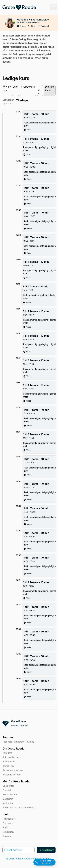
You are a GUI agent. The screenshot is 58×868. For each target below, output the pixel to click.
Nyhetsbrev (8, 832)
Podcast (7, 790)
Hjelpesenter (9, 819)
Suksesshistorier (11, 757)
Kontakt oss (8, 766)
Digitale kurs (49, 89)
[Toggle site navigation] (54, 7)
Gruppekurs (28, 87)
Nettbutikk (8, 803)
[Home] (19, 7)
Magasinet (8, 799)
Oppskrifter (8, 786)
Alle (15, 87)
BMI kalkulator (10, 794)
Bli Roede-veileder (12, 775)
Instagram (19, 742)
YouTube (30, 742)
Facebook (43, 26)
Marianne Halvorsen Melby (33, 20)
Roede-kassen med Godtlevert (18, 808)
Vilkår (5, 827)
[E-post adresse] (18, 850)
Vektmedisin (9, 762)
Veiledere (7, 753)
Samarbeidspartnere (13, 770)
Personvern (8, 823)
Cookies (7, 836)
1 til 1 (39, 90)
